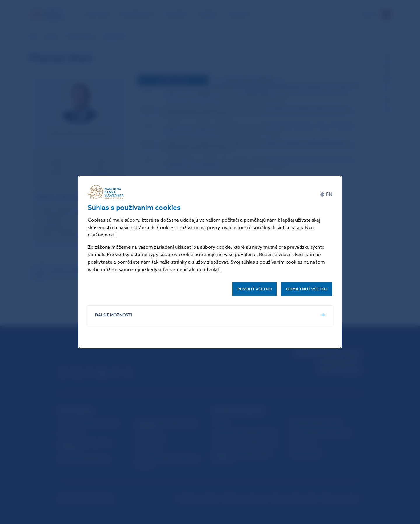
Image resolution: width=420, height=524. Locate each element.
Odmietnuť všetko (307, 289)
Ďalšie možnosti (113, 315)
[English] (326, 194)
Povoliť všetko (254, 289)
